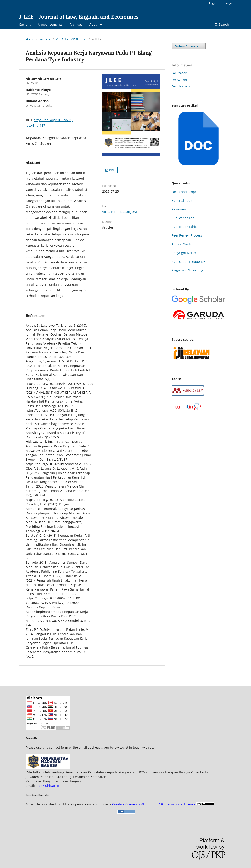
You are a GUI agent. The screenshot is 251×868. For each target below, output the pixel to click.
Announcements (50, 24)
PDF (112, 170)
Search (222, 24)
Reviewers (179, 209)
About (94, 24)
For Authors (180, 80)
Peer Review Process (187, 235)
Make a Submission (189, 46)
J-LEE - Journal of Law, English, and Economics (79, 17)
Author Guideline (184, 244)
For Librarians (181, 86)
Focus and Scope (184, 192)
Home (30, 39)
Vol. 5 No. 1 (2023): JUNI (71, 39)
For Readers (180, 73)
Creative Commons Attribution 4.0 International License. (154, 804)
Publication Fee (183, 218)
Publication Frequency (188, 262)
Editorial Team (182, 201)
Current (25, 24)
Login (228, 3)
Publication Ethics (185, 227)
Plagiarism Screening (187, 270)
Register (214, 3)
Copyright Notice (184, 253)
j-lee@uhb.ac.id (48, 786)
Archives (76, 24)
